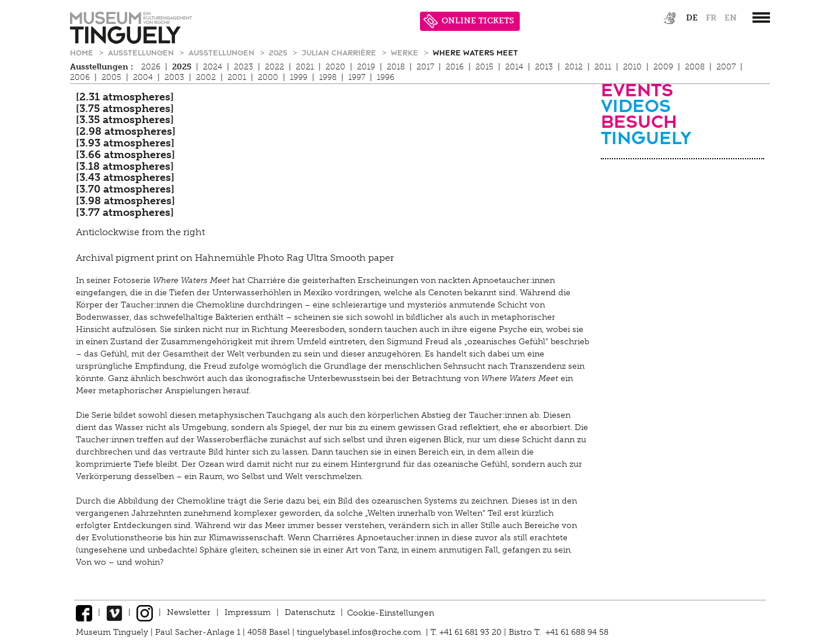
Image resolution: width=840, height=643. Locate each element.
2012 (574, 67)
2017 (425, 67)
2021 (305, 67)
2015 (484, 67)
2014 (514, 67)
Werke (406, 52)
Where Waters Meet (475, 52)
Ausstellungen (142, 52)
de (692, 18)
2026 (151, 67)
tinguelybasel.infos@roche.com (360, 632)
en (731, 18)
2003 (174, 77)
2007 (726, 67)
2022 (274, 67)
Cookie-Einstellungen (391, 612)
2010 (632, 67)
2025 (279, 52)
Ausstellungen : (101, 67)
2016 (455, 67)
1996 (386, 77)
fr (711, 18)
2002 (206, 77)
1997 (357, 77)
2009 (663, 67)
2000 (268, 77)
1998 (328, 77)
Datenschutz (310, 612)
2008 (695, 67)
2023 (244, 67)
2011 (603, 67)
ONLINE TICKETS (469, 21)
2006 (80, 77)
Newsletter (189, 612)
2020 (335, 67)
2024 (213, 67)
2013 (544, 67)
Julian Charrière (340, 52)
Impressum (248, 612)
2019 (366, 67)
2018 (396, 67)
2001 (237, 77)
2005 (111, 77)
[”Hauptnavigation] (761, 18)
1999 (299, 77)
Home (83, 52)
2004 (143, 77)
